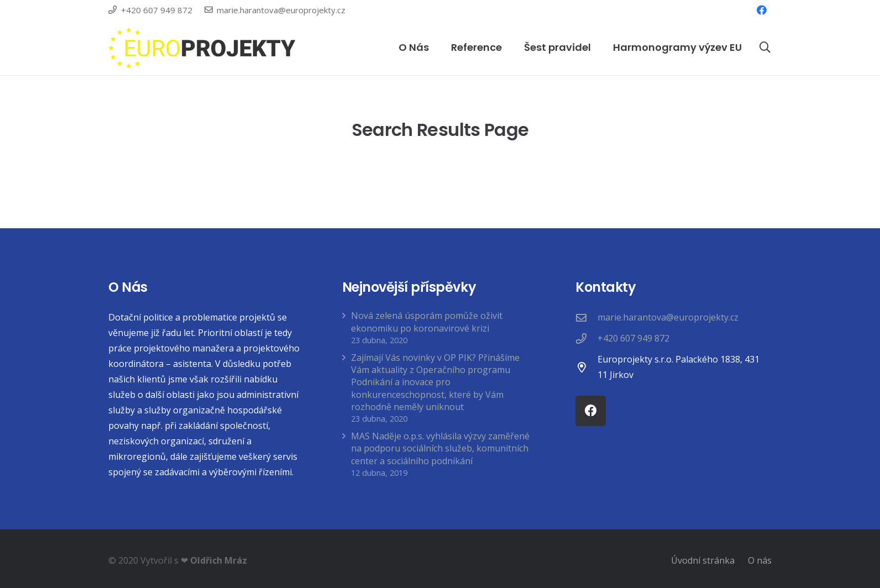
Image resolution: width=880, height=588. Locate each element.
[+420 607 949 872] (586, 338)
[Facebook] (762, 10)
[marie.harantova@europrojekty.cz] (586, 317)
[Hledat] (765, 48)
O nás (760, 560)
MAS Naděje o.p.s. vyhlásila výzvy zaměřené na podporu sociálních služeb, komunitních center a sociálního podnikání (440, 448)
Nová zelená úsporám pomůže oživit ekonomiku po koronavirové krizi (427, 322)
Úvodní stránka (703, 560)
